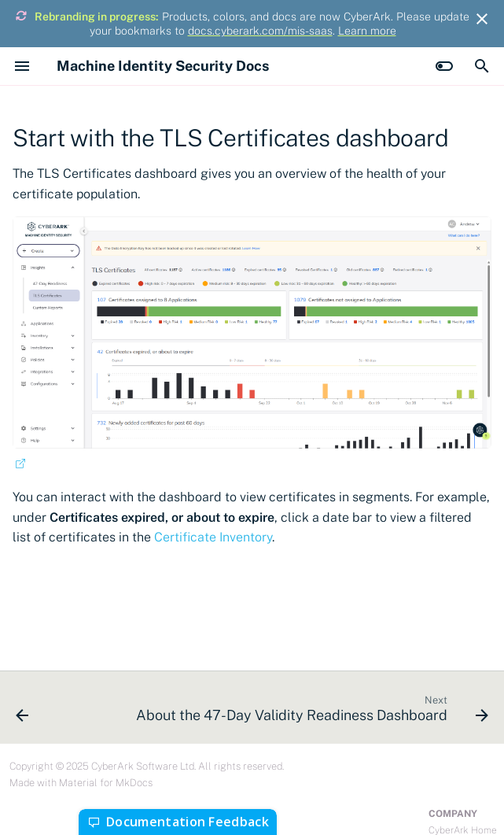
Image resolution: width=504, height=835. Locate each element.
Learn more (367, 31)
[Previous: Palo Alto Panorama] (22, 712)
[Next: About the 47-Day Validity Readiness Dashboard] (310, 712)
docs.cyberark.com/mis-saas (260, 31)
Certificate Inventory (213, 537)
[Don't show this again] (482, 19)
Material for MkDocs (106, 783)
